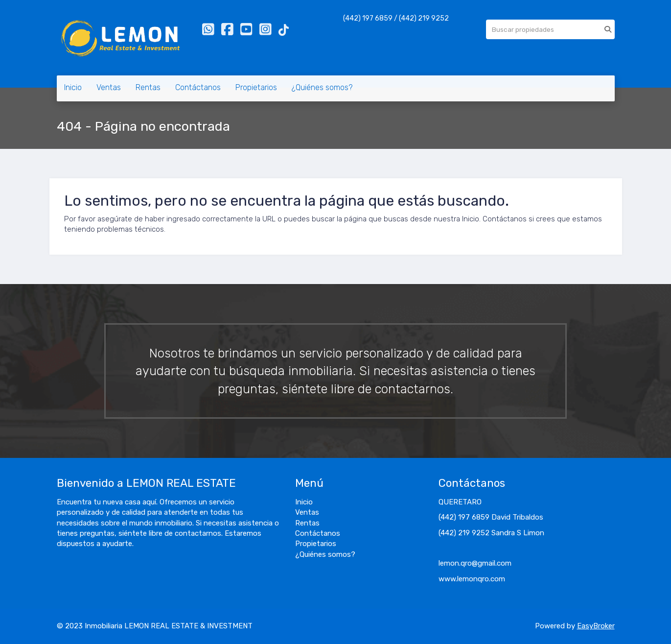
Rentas (148, 87)
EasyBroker (596, 626)
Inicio (73, 87)
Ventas (109, 87)
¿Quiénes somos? (322, 87)
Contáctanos (198, 87)
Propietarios (256, 87)
